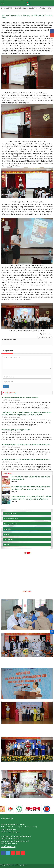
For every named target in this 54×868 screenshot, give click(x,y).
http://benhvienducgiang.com (10, 832)
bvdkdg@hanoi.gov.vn (8, 829)
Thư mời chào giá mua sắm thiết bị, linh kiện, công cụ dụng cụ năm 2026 (25, 445)
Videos (7, 545)
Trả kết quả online (10, 513)
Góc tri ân (8, 529)
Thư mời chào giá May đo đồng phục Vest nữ (16, 430)
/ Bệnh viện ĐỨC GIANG (18, 8)
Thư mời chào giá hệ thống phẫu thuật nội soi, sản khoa (20, 398)
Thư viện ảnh (9, 539)
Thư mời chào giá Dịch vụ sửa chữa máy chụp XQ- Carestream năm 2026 (25, 459)
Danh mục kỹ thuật (11, 524)
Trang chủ (5, 8)
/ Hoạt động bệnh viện (42, 8)
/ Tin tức (31, 8)
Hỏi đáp (7, 534)
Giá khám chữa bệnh (11, 519)
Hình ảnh (27, 591)
